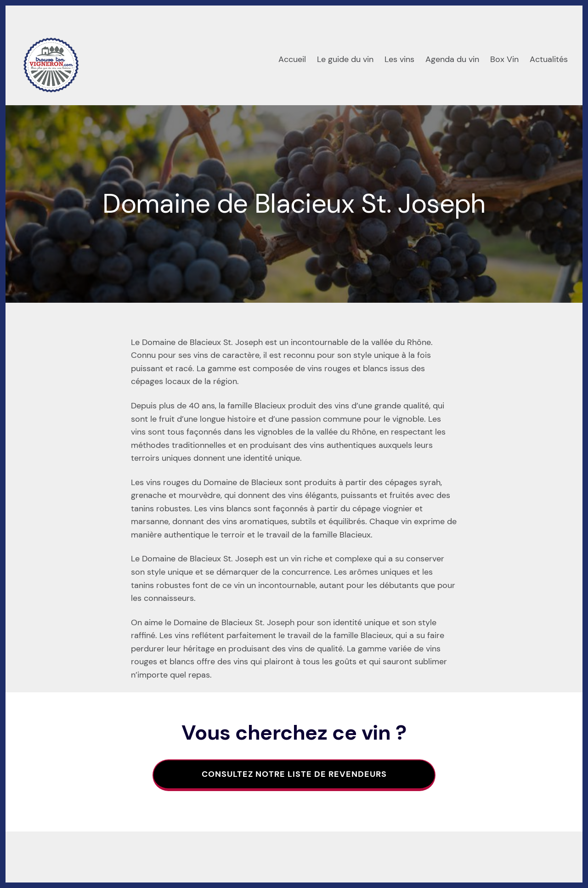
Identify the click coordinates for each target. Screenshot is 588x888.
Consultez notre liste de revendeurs (294, 774)
